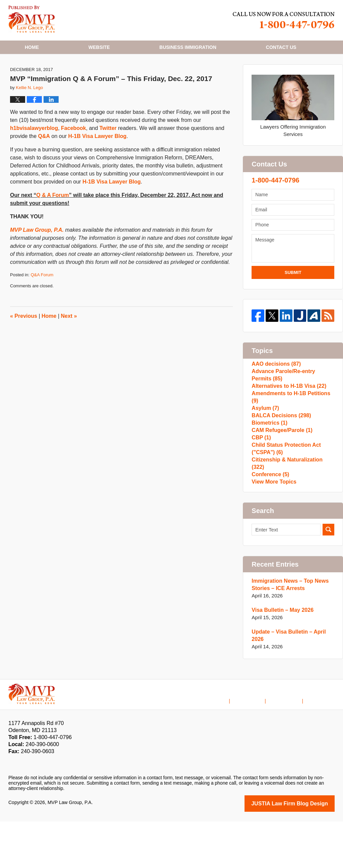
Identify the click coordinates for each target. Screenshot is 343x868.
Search (328, 585)
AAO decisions (275, 392)
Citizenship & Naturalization (291, 514)
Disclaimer (258, 743)
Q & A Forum (52, 222)
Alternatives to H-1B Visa (287, 421)
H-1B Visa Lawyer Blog (97, 163)
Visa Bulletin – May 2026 (281, 665)
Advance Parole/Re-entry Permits (291, 406)
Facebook (74, 155)
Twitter (108, 155)
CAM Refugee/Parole (280, 474)
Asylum (264, 442)
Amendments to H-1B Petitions (292, 431)
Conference (269, 525)
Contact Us (290, 743)
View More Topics (272, 535)
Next (69, 342)
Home (32, 47)
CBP (261, 485)
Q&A (44, 163)
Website (99, 47)
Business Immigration (188, 47)
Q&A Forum (42, 301)
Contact (281, 47)
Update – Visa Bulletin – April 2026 (293, 687)
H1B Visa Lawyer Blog (32, 19)
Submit (293, 299)
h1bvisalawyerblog (34, 155)
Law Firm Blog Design (303, 851)
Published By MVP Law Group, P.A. (284, 20)
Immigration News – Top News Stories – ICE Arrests (288, 640)
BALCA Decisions (279, 453)
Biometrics (268, 464)
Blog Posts (323, 743)
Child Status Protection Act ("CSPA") (284, 499)
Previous (24, 342)
